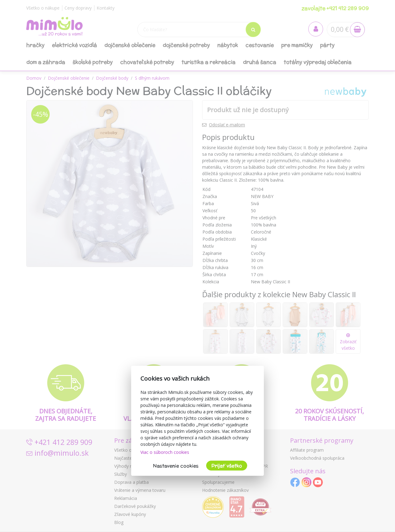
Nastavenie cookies (176, 466)
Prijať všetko (227, 466)
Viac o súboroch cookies (165, 452)
